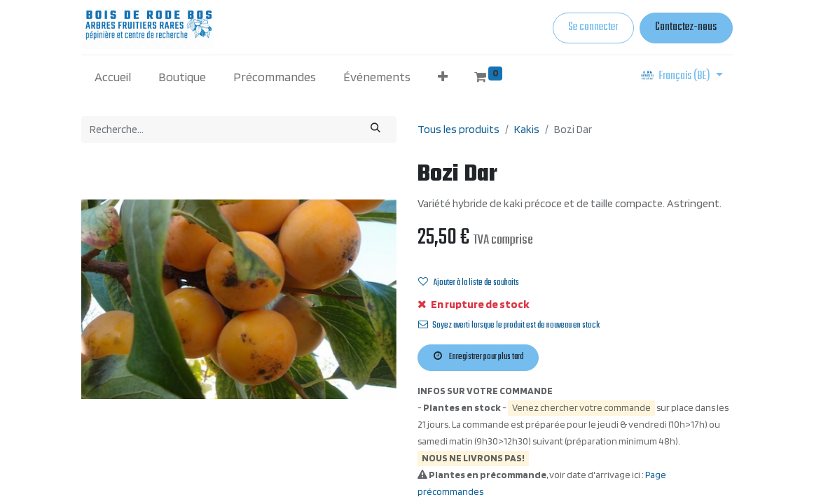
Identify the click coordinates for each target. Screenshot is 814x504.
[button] (442, 77)
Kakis (527, 129)
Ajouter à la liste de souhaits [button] (469, 283)
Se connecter (593, 27)
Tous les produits (458, 129)
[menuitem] (113, 77)
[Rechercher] (376, 129)
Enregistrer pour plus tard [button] (478, 357)
